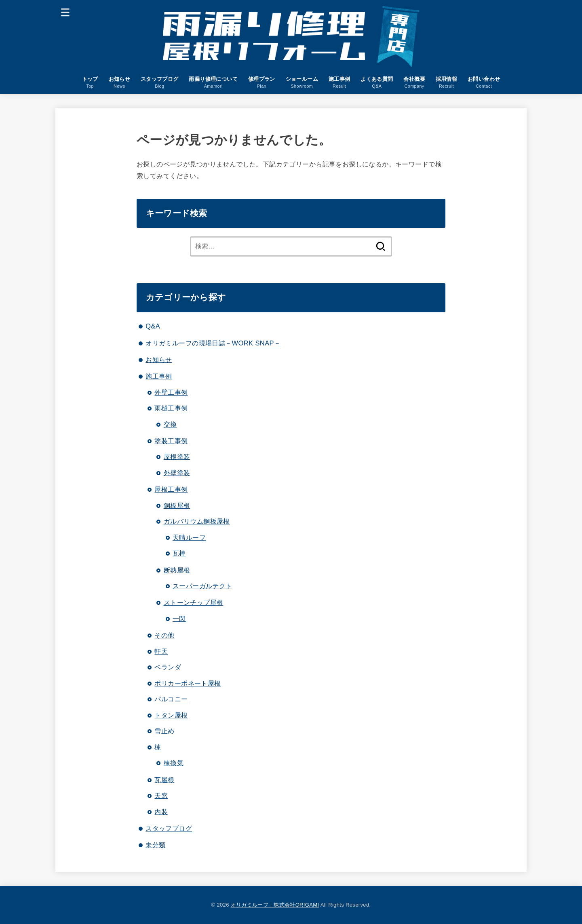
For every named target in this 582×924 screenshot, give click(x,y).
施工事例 (159, 376)
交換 (170, 424)
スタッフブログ (169, 828)
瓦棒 (179, 553)
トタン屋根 (171, 715)
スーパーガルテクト (202, 586)
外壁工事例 (171, 392)
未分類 (155, 845)
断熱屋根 (177, 570)
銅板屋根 (177, 505)
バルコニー (171, 699)
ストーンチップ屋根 (194, 602)
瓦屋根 (164, 780)
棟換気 (174, 763)
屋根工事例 (171, 489)
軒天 (161, 651)
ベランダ (168, 667)
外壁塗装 (177, 473)
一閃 (179, 619)
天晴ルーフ (189, 537)
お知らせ (159, 360)
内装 (161, 812)
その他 (164, 635)
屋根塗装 (177, 457)
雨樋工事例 (171, 408)
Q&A (153, 326)
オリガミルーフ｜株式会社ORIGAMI (275, 905)
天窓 (161, 796)
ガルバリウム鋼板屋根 (197, 521)
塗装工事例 (171, 441)
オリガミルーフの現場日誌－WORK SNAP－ (213, 343)
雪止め (164, 731)
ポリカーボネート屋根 (188, 683)
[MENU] (65, 12)
